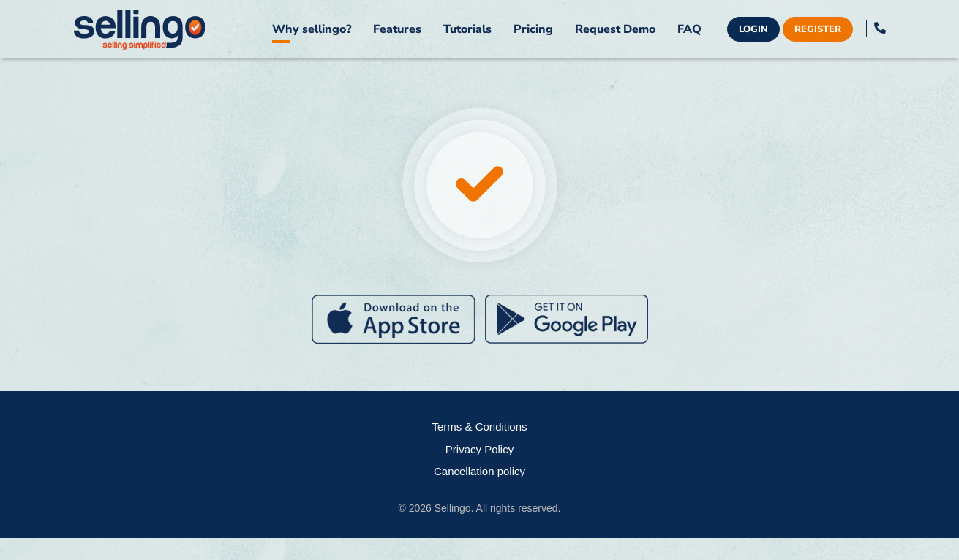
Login (753, 29)
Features (397, 29)
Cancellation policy (479, 471)
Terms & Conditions (479, 427)
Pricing (533, 29)
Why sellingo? (312, 29)
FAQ (689, 29)
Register (818, 29)
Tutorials (467, 29)
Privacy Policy (479, 449)
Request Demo (615, 29)
